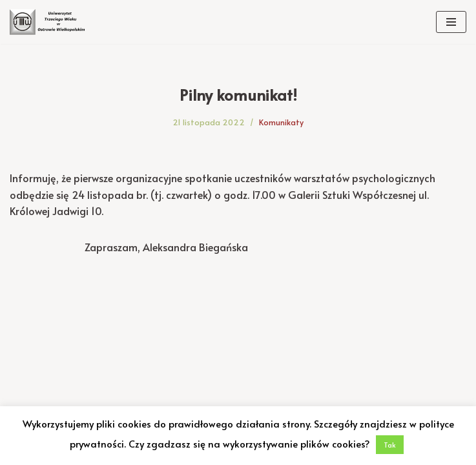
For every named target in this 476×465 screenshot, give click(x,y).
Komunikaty (281, 122)
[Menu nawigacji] (451, 22)
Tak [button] (390, 445)
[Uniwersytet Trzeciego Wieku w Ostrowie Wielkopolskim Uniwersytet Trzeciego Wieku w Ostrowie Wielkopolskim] (48, 22)
